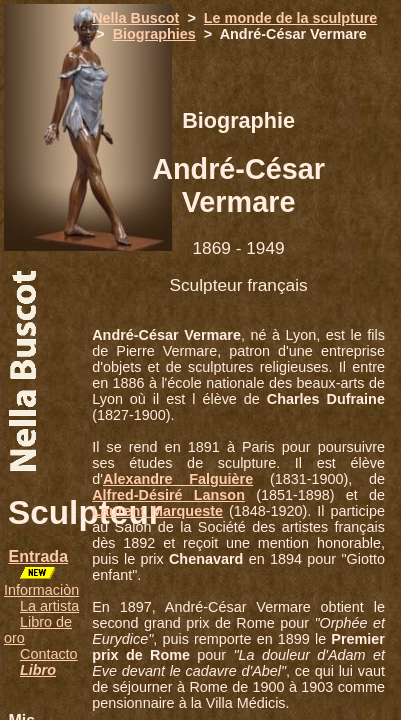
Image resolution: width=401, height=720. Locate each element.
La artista (49, 606)
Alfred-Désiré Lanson (168, 495)
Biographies (154, 34)
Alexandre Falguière (178, 479)
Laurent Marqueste (157, 511)
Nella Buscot (135, 18)
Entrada (38, 556)
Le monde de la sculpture (291, 18)
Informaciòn (41, 590)
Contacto (49, 654)
